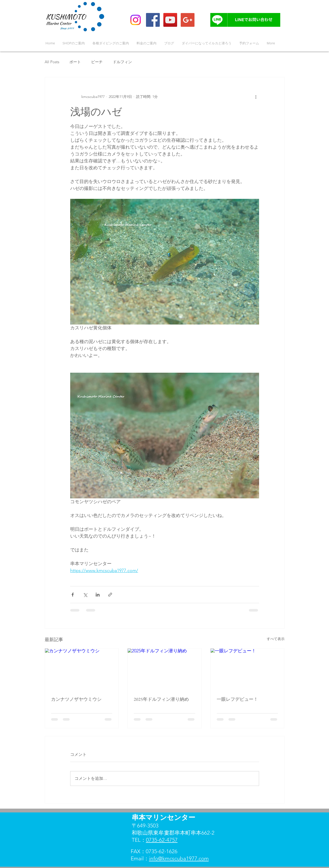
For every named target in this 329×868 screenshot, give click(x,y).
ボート (75, 62)
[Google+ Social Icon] (188, 20)
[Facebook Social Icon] (153, 20)
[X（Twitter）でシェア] (85, 595)
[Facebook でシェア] (73, 595)
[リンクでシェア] (110, 595)
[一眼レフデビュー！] (247, 669)
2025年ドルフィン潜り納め (161, 699)
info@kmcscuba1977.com (179, 858)
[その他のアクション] (256, 97)
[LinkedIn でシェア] (98, 595)
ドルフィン (122, 62)
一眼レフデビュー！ (237, 699)
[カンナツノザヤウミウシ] (82, 669)
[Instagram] (136, 20)
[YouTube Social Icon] (170, 20)
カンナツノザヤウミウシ (76, 699)
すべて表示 (276, 639)
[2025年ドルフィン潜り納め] (164, 669)
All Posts (52, 62)
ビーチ (97, 62)
